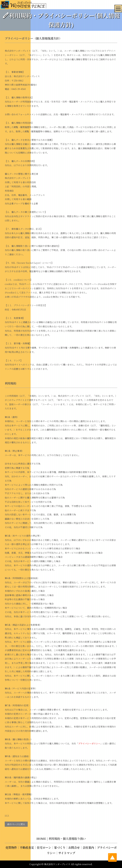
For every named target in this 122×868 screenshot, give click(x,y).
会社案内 (88, 847)
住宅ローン (44, 847)
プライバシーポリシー (89, 743)
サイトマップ (67, 853)
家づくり (60, 847)
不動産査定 (27, 847)
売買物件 (11, 847)
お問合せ (74, 847)
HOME (41, 839)
